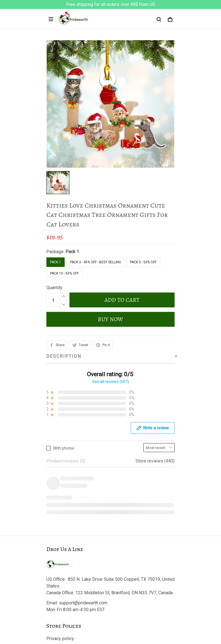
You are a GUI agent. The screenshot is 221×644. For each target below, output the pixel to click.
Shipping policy (61, 506)
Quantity (54, 288)
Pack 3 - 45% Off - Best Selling (95, 262)
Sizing (53, 594)
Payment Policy (62, 516)
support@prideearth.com (83, 442)
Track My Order (61, 574)
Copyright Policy (63, 525)
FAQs (52, 584)
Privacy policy (60, 478)
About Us (55, 555)
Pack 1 (72, 252)
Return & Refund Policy (69, 497)
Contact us (57, 565)
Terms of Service (63, 487)
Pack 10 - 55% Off (64, 273)
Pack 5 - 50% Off (143, 262)
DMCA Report (111, 619)
